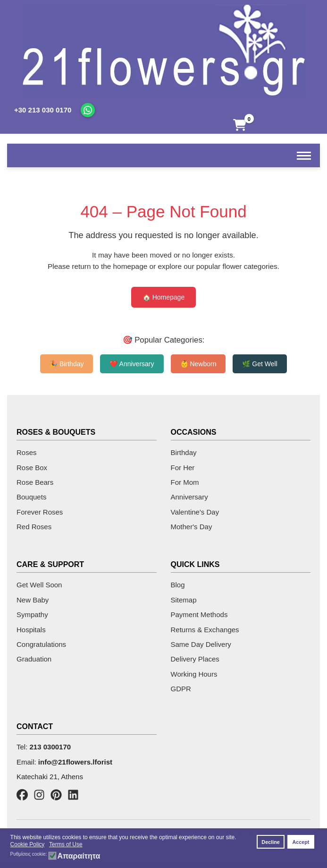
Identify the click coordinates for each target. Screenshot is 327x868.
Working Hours (194, 674)
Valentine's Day (195, 512)
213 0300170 (50, 747)
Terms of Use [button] (66, 844)
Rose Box (32, 468)
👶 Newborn (198, 364)
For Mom (185, 482)
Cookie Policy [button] (28, 844)
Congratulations (41, 644)
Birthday (184, 452)
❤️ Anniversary (132, 364)
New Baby (33, 600)
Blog (178, 585)
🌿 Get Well (260, 364)
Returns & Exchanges (205, 630)
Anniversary (189, 497)
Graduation (34, 659)
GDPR (181, 689)
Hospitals (31, 630)
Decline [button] (270, 842)
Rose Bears (35, 482)
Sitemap (184, 600)
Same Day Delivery (201, 644)
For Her (183, 468)
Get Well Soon (39, 585)
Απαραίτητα (79, 856)
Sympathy (32, 614)
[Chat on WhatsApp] (88, 110)
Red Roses (34, 527)
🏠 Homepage (163, 297)
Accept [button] (301, 842)
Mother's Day (192, 527)
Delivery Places (195, 659)
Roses (27, 452)
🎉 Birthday (67, 364)
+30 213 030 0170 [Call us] (43, 110)
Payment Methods (199, 614)
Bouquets (31, 497)
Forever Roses (40, 512)
